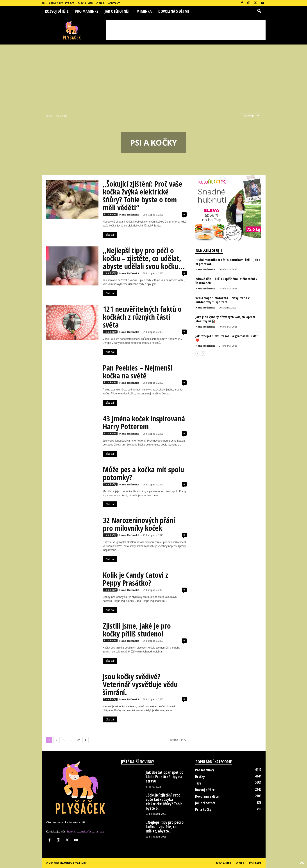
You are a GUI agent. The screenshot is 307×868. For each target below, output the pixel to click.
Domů (49, 116)
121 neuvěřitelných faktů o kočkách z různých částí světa (142, 317)
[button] (259, 11)
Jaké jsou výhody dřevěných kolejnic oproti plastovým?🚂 (225, 319)
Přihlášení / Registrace (58, 3)
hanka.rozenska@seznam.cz (85, 831)
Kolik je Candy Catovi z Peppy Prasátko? (135, 579)
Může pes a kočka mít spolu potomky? (143, 473)
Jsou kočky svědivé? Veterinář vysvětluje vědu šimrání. (140, 684)
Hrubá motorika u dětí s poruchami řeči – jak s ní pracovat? (228, 262)
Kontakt (114, 3)
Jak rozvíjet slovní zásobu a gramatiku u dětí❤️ (227, 338)
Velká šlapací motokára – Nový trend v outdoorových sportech (222, 300)
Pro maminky (87, 11)
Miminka (144, 11)
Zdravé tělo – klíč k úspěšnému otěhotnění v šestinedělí (226, 281)
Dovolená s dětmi (174, 11)
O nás (100, 3)
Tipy (198, 783)
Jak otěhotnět (117, 11)
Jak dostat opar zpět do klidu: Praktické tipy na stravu (165, 777)
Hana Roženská (129, 215)
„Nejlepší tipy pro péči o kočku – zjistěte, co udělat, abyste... (165, 827)
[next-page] (203, 353)
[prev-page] (198, 353)
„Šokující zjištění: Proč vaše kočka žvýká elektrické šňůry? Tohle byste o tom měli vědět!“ (143, 196)
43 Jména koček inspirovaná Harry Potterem (144, 422)
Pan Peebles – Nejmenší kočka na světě (137, 372)
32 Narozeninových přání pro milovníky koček (139, 524)
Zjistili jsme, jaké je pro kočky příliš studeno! (137, 630)
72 (78, 740)
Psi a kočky (110, 214)
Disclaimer (85, 3)
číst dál (110, 235)
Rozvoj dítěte (57, 11)
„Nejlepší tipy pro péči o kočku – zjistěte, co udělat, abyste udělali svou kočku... (144, 258)
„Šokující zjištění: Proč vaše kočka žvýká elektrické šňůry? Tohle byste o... (164, 802)
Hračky (200, 777)
